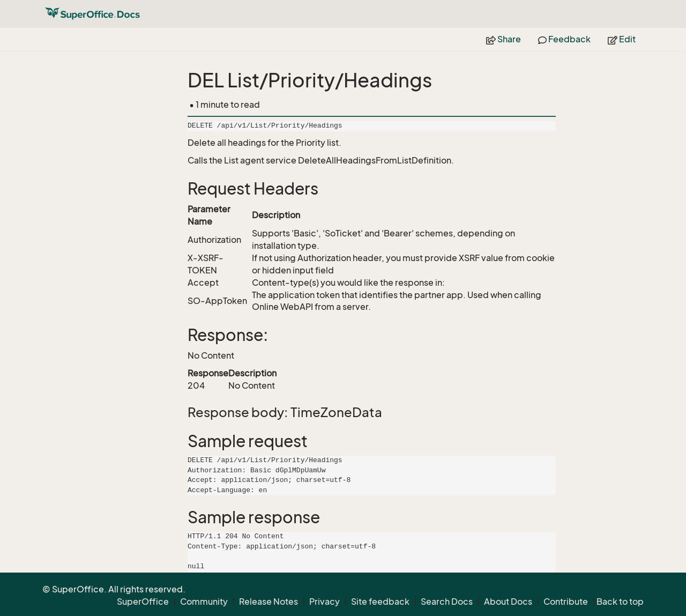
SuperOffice (143, 602)
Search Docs (447, 602)
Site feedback (380, 602)
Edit (622, 39)
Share (504, 39)
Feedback (564, 39)
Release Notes (269, 602)
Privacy (325, 602)
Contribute (566, 602)
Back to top (620, 602)
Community (204, 602)
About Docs (508, 602)
